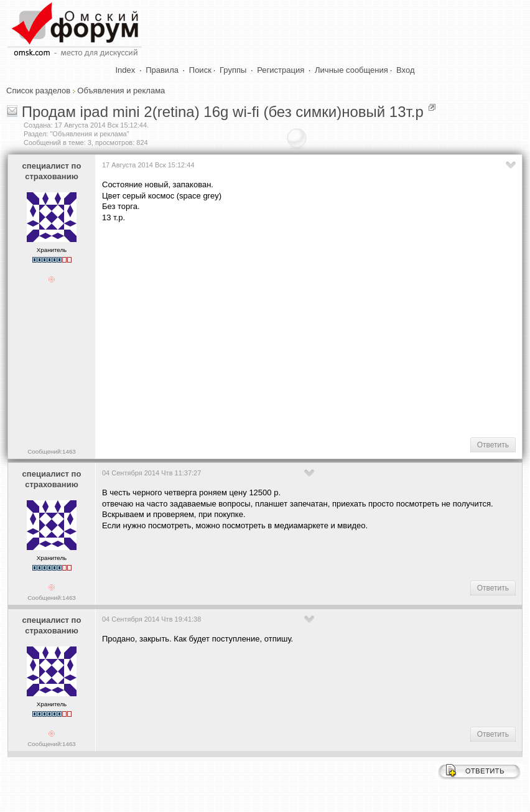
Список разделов (38, 91)
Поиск (200, 70)
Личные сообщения (351, 70)
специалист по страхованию (52, 171)
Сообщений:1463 (51, 451)
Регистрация (281, 70)
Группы (233, 70)
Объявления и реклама (121, 91)
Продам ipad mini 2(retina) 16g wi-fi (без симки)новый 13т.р (223, 112)
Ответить (493, 445)
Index (126, 70)
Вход (405, 70)
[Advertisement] (316, 329)
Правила (162, 70)
